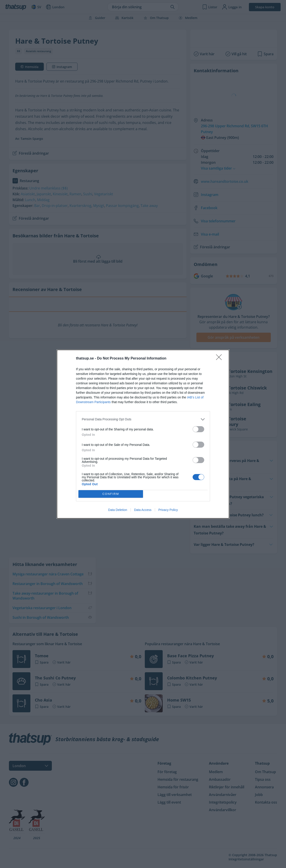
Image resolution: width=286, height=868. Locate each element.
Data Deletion (118, 510)
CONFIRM (111, 494)
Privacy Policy (168, 510)
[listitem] (143, 419)
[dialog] (143, 434)
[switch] (198, 429)
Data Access (143, 510)
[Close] (220, 359)
